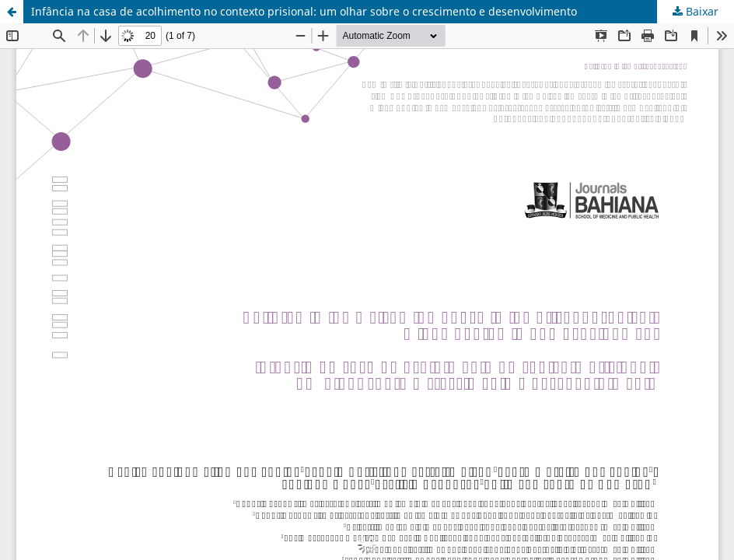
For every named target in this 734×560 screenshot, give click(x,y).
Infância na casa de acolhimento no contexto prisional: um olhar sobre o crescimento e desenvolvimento (304, 11)
